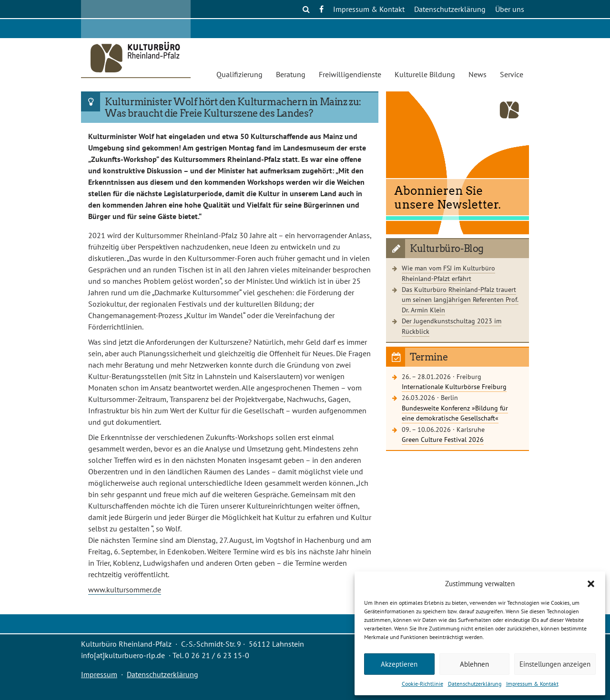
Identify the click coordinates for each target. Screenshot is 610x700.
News (478, 74)
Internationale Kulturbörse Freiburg (454, 386)
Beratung (291, 74)
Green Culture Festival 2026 (443, 439)
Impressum (99, 674)
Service (512, 74)
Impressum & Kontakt (532, 684)
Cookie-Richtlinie (422, 684)
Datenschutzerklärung (475, 684)
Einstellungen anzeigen (555, 664)
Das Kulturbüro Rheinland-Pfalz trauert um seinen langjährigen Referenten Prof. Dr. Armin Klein (460, 300)
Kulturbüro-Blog (447, 249)
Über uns (510, 9)
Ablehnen (474, 664)
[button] (591, 584)
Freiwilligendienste (350, 74)
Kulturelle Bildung (425, 74)
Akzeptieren (399, 664)
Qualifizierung (239, 74)
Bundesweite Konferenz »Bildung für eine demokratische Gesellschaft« (455, 413)
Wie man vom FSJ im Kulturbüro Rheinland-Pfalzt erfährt (448, 273)
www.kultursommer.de (125, 590)
